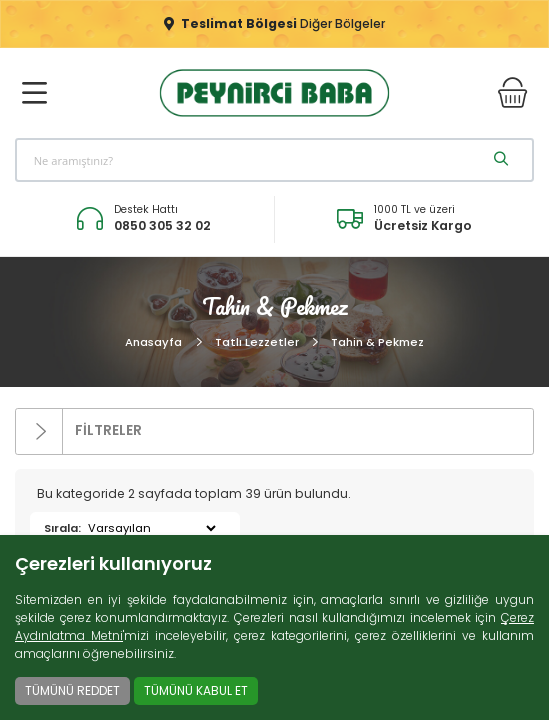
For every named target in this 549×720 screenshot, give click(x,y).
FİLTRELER (79, 431)
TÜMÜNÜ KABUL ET (196, 690)
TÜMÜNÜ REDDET (72, 690)
